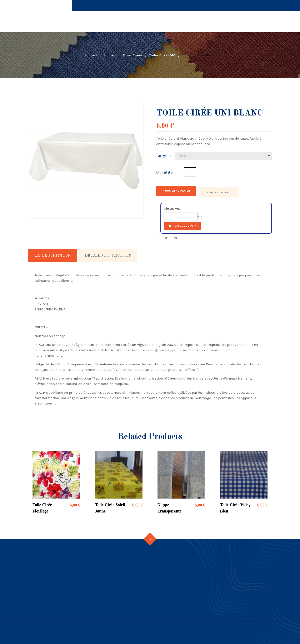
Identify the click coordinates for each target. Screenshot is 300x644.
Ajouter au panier (182, 191)
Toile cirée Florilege (42, 506)
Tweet (166, 237)
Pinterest (176, 237)
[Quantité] (190, 172)
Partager (157, 237)
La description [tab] (53, 254)
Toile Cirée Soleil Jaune (110, 506)
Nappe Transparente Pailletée (169, 507)
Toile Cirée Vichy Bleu (235, 506)
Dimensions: (173, 207)
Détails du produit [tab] (108, 254)
